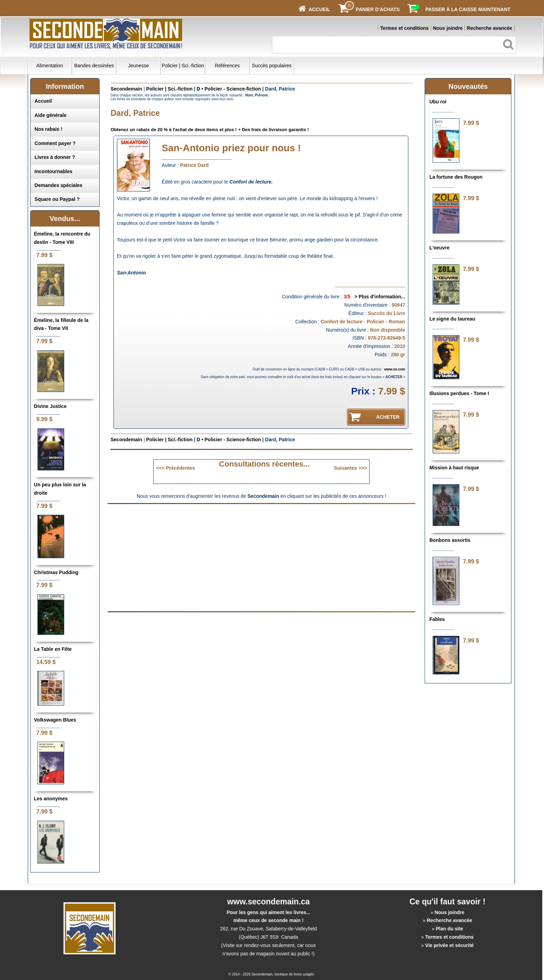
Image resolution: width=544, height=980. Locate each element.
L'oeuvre (440, 248)
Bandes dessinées (94, 66)
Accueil (43, 101)
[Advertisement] (203, 557)
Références (227, 66)
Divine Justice (50, 406)
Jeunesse (138, 66)
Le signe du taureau (452, 319)
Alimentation (50, 66)
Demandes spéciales (59, 185)
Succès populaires (272, 66)
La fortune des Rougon (456, 177)
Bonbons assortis (450, 540)
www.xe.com (395, 369)
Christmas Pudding (56, 572)
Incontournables (54, 171)
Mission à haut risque (454, 468)
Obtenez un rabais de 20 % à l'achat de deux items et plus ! (174, 130)
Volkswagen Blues (55, 720)
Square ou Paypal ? (57, 199)
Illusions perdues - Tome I (459, 393)
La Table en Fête (53, 649)
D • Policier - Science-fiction (229, 89)
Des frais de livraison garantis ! (275, 130)
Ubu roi (438, 102)
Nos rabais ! (49, 129)
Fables (437, 619)
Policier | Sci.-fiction (183, 66)
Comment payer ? (55, 143)
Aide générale (51, 115)
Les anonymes (51, 799)
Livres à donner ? (55, 157)
